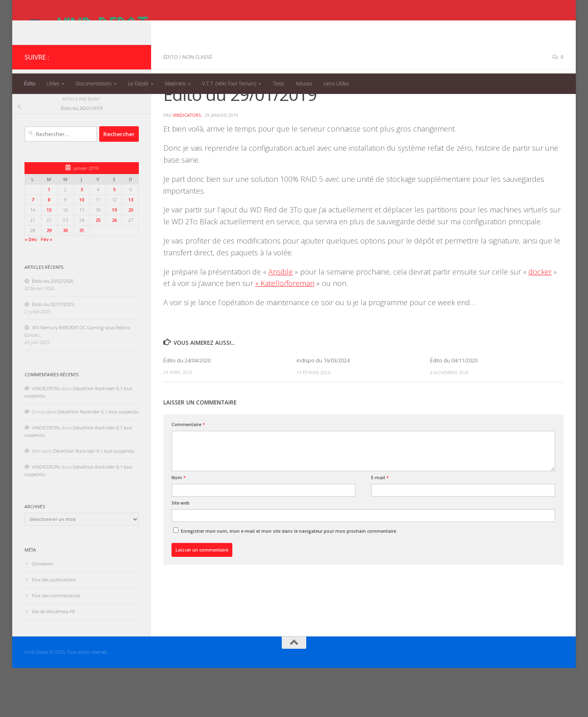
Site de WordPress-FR (53, 660)
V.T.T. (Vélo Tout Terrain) (229, 84)
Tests (278, 84)
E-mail (380, 527)
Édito (30, 84)
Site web (180, 552)
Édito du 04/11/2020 (454, 409)
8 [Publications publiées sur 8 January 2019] (49, 249)
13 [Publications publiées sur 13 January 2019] (131, 249)
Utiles (53, 84)
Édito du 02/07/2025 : (54, 353)
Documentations (94, 84)
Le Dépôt (138, 84)
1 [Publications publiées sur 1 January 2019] (49, 238)
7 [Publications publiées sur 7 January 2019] (33, 249)
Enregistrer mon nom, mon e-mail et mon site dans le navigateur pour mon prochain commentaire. (289, 580)
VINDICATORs (187, 164)
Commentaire (188, 474)
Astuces (304, 84)
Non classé (197, 106)
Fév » (47, 288)
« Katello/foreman (285, 332)
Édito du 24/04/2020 (187, 409)
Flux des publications (54, 629)
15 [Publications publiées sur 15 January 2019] (49, 259)
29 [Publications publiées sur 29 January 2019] (49, 279)
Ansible (281, 321)
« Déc (31, 288)
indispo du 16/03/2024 (323, 409)
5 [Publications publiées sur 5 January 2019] (114, 238)
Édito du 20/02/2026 (53, 330)
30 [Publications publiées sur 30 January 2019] (65, 279)
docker (540, 321)
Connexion (43, 613)
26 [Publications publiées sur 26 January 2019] (114, 269)
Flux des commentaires (56, 644)
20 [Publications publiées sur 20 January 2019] (131, 259)
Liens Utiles (336, 84)
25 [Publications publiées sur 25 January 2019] (98, 269)
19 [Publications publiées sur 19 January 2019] (114, 259)
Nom (179, 527)
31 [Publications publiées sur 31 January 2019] (82, 279)
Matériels (175, 84)
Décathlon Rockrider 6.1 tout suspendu (98, 461)
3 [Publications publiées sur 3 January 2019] (82, 238)
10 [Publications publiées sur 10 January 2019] (82, 249)
